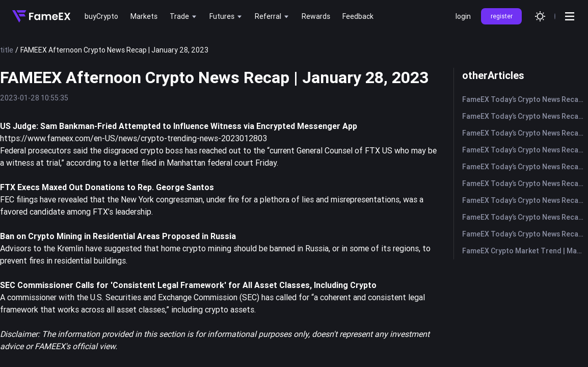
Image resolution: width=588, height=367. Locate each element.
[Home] (41, 16)
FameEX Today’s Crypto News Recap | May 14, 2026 (525, 200)
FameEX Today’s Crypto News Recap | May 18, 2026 (525, 167)
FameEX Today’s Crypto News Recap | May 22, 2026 (525, 99)
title (7, 50)
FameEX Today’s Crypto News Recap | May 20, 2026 (525, 133)
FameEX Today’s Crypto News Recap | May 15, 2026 (525, 183)
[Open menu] (570, 16)
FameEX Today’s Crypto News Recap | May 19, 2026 (525, 150)
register (502, 16)
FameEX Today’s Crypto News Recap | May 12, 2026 (525, 234)
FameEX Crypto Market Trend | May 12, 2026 (525, 251)
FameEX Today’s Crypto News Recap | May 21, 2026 (525, 116)
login (463, 16)
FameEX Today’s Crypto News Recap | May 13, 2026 (525, 217)
